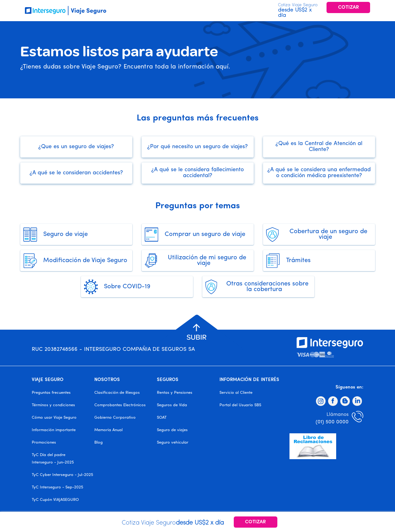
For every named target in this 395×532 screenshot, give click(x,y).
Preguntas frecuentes (51, 393)
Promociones (44, 443)
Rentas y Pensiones (175, 393)
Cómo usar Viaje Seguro (54, 418)
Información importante (54, 430)
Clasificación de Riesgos (117, 393)
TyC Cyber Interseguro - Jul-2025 (62, 475)
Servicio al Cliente (236, 393)
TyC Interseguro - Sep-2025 (57, 487)
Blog (99, 443)
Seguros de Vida (172, 405)
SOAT (162, 418)
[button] (197, 333)
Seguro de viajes (172, 430)
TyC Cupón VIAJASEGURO (55, 500)
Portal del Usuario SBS (240, 405)
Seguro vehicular (173, 443)
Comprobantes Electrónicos (120, 405)
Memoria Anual (108, 430)
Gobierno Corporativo (115, 418)
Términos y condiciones (53, 405)
